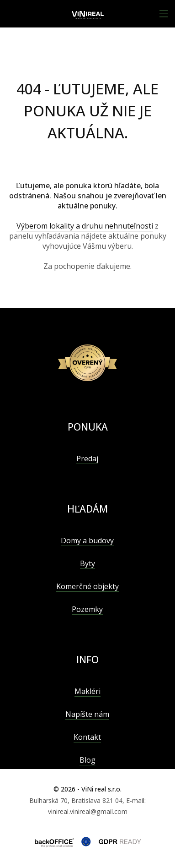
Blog (87, 760)
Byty (87, 563)
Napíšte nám (87, 714)
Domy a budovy (87, 540)
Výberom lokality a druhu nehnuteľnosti (85, 226)
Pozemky (87, 609)
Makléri (87, 691)
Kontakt (87, 737)
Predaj (87, 459)
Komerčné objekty (87, 586)
